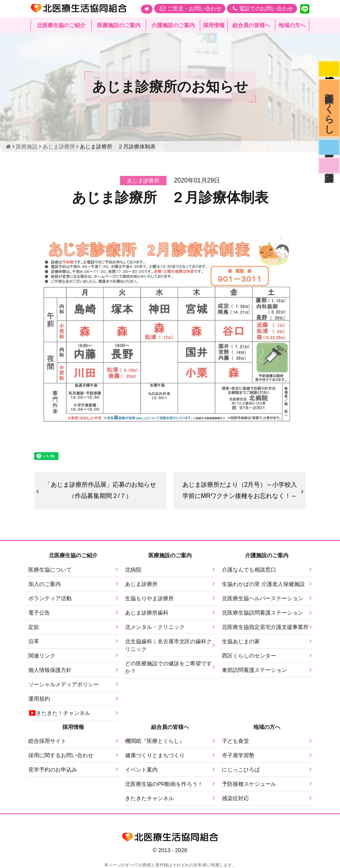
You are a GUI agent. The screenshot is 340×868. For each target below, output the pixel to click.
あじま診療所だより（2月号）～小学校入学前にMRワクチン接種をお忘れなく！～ (240, 490)
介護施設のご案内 (173, 25)
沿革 (34, 641)
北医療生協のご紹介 (61, 25)
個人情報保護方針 (50, 670)
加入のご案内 (45, 584)
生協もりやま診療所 (149, 598)
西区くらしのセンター (249, 656)
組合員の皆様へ (251, 25)
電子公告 (39, 613)
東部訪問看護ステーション (254, 670)
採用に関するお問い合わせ (61, 755)
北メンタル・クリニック (155, 627)
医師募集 (329, 147)
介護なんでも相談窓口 (249, 570)
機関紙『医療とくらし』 (155, 741)
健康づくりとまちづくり (155, 755)
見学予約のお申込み (53, 770)
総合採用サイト (47, 741)
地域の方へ (292, 25)
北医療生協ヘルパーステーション (263, 598)
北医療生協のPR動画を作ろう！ (164, 784)
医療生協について (50, 570)
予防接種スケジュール (249, 784)
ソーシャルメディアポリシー (64, 684)
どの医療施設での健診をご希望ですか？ (168, 667)
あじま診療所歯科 (147, 613)
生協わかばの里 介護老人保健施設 (263, 584)
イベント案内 (141, 770)
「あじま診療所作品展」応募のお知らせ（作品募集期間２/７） (100, 490)
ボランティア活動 (50, 598)
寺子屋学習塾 (238, 755)
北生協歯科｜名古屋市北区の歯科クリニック (168, 645)
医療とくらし (329, 108)
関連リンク (42, 656)
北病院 (133, 570)
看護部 (329, 165)
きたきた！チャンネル (59, 713)
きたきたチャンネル (149, 798)
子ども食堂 (235, 741)
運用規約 (39, 699)
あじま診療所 (141, 584)
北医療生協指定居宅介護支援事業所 (265, 627)
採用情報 (214, 25)
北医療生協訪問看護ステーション (263, 613)
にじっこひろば (241, 770)
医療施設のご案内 (119, 25)
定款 (34, 627)
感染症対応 (329, 69)
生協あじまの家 (241, 641)
